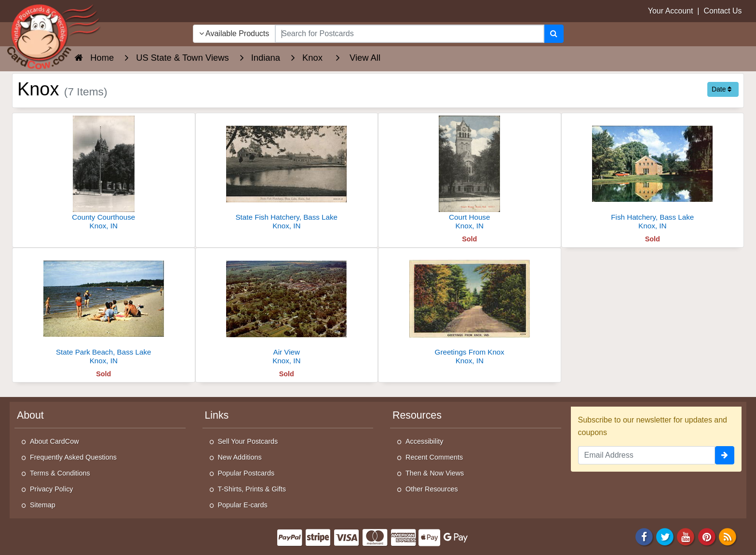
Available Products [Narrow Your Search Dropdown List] (234, 33)
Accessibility (424, 441)
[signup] (725, 455)
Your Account (671, 11)
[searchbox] (409, 34)
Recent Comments (434, 457)
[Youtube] (686, 536)
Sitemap (43, 505)
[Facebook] (644, 536)
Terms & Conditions (60, 473)
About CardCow (54, 441)
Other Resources (432, 489)
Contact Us (722, 11)
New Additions (240, 457)
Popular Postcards (246, 473)
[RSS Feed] (728, 536)
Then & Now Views (435, 473)
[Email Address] (647, 455)
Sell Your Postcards (248, 441)
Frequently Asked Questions (73, 457)
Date (722, 89)
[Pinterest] (707, 536)
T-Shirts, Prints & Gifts (252, 489)
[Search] (554, 34)
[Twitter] (665, 536)
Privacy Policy (52, 489)
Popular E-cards (243, 505)
